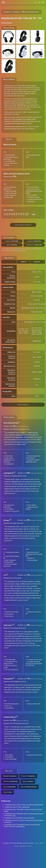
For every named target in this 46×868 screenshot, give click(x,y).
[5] (13, 625)
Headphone (7, 12)
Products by (10, 781)
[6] (13, 678)
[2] (14, 472)
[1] (19, 422)
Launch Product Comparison (23, 225)
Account (29, 846)
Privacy (16, 846)
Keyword (28, 781)
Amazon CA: (34, 245)
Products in (28, 776)
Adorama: (34, 241)
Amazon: (12, 241)
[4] (7, 575)
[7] (17, 717)
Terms (41, 843)
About (37, 843)
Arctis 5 (25, 127)
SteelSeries (17, 12)
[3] (10, 520)
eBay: (12, 245)
